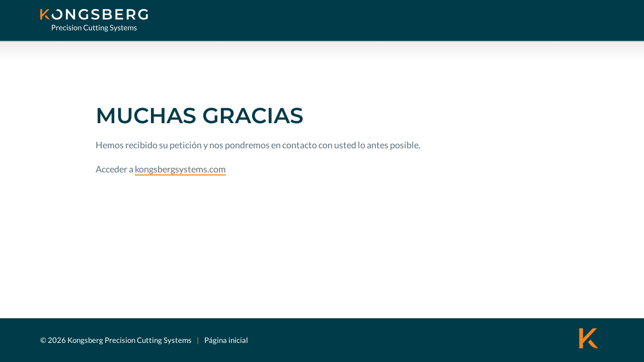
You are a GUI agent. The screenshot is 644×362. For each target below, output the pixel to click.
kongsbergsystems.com (180, 169)
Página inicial (226, 340)
